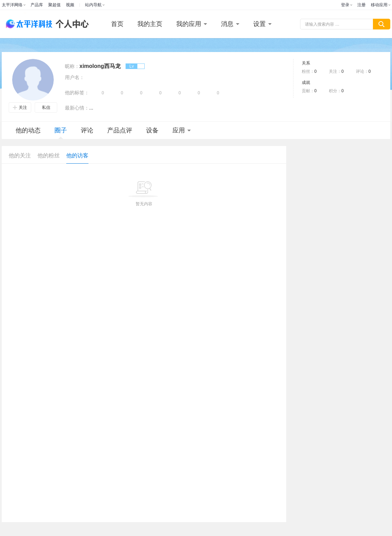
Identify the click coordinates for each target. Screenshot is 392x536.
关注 (20, 107)
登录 (345, 5)
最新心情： (77, 108)
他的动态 (28, 130)
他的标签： (77, 93)
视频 (70, 5)
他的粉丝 (49, 155)
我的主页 (150, 24)
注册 (361, 5)
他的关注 (20, 155)
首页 (117, 24)
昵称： (72, 66)
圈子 (61, 133)
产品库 (37, 5)
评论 (87, 130)
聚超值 (54, 5)
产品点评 (120, 130)
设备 (152, 130)
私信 (46, 107)
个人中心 (70, 24)
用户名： (75, 77)
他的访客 (77, 155)
